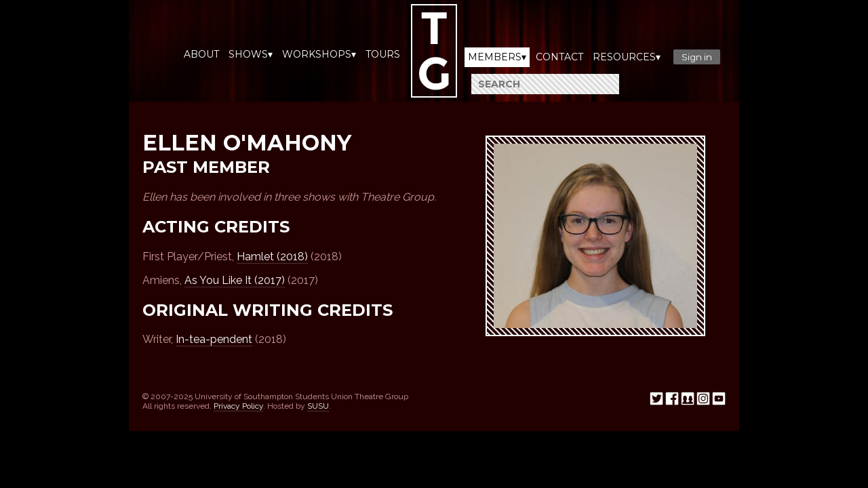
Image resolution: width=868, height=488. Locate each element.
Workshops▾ (319, 54)
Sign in (697, 57)
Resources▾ (627, 57)
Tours (383, 54)
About (201, 54)
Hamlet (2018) (272, 257)
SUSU (318, 406)
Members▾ (497, 57)
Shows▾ (251, 54)
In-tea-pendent (214, 339)
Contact (559, 57)
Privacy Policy (238, 406)
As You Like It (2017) (235, 280)
